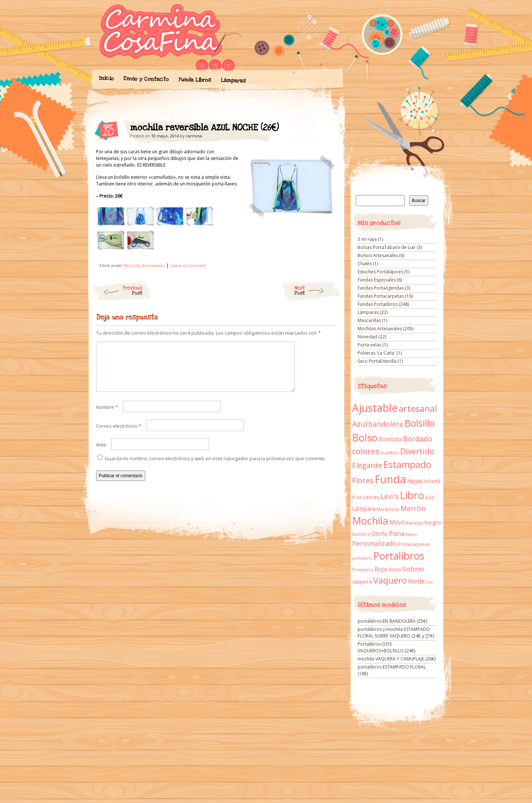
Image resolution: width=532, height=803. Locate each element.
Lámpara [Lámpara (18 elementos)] (364, 509)
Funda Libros (195, 80)
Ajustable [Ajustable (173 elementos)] (375, 408)
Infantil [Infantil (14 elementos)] (432, 481)
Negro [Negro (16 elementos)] (433, 522)
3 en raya (367, 239)
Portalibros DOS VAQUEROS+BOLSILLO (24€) (386, 647)
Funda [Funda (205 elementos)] (390, 479)
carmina (194, 136)
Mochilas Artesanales (144, 265)
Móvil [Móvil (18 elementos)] (397, 522)
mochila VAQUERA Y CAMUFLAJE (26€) (397, 659)
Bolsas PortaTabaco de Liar (387, 247)
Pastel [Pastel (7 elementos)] (411, 534)
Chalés (365, 264)
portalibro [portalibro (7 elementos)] (362, 558)
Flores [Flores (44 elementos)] (363, 480)
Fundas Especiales (377, 280)
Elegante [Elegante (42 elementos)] (367, 465)
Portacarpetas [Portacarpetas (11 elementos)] (414, 544)
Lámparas (233, 81)
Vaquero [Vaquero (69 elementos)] (390, 580)
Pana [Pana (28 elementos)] (397, 533)
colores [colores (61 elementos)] (366, 451)
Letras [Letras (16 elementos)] (371, 497)
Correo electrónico (119, 435)
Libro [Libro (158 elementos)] (412, 495)
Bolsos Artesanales (378, 255)
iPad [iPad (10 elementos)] (357, 497)
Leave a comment (188, 265)
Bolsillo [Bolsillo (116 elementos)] (420, 423)
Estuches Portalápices (380, 272)
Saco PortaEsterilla (377, 361)
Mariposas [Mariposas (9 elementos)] (388, 509)
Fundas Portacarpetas (381, 296)
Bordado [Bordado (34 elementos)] (418, 439)
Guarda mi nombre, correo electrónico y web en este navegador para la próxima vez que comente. (215, 467)
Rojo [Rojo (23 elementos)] (381, 569)
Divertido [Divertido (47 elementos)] (417, 451)
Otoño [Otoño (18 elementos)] (379, 534)
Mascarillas (369, 320)
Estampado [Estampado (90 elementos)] (407, 464)
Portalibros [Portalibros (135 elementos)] (399, 556)
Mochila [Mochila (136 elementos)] (370, 521)
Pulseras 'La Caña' (376, 353)
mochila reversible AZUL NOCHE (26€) (325, 130)
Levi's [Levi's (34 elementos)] (390, 496)
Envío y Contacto (146, 79)
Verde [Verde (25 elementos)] (416, 581)
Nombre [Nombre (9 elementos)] (361, 534)
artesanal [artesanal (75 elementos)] (418, 409)
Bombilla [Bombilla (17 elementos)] (390, 439)
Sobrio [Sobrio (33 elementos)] (413, 569)
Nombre (107, 416)
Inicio (106, 78)
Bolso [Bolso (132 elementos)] (365, 438)
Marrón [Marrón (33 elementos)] (413, 508)
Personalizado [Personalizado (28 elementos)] (374, 543)
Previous (117, 291)
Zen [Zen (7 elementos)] (430, 582)
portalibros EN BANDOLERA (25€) (392, 621)
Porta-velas (369, 345)
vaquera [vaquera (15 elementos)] (362, 581)
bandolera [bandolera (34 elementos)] (386, 424)
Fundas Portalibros (378, 304)
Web (101, 454)
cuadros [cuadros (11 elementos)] (390, 452)
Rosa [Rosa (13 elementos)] (395, 569)
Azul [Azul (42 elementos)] (360, 424)
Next (318, 291)
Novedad (367, 337)
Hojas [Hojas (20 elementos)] (415, 481)
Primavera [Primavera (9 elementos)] (363, 570)
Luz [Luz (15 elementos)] (430, 497)
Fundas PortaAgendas (381, 288)
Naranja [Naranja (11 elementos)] (414, 523)
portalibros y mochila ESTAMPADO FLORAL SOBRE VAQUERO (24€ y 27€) (396, 633)
